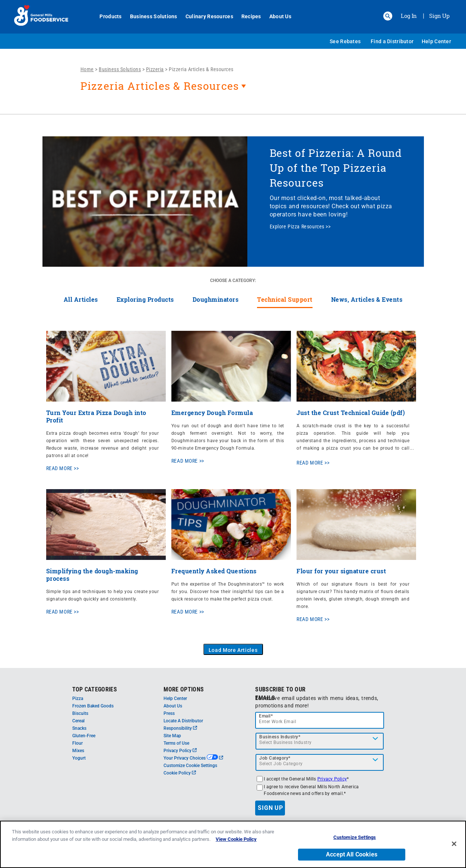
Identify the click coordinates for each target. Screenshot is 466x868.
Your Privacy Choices (193, 758)
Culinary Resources (205, 16)
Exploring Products (145, 299)
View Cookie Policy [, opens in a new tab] (236, 839)
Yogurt (79, 758)
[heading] (245, 90)
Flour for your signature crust (341, 571)
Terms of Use (176, 743)
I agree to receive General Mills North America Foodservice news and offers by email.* (311, 790)
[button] (388, 16)
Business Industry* (280, 737)
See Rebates (345, 41)
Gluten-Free (84, 736)
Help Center (436, 41)
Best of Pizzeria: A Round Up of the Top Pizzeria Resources (336, 168)
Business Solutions (150, 16)
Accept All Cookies (352, 854)
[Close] (454, 844)
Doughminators (216, 299)
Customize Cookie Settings (190, 766)
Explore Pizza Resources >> (300, 226)
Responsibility (180, 728)
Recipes (247, 16)
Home (87, 69)
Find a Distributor (392, 41)
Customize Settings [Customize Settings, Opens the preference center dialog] (355, 837)
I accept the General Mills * (306, 779)
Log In (409, 16)
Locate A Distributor (183, 721)
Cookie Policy (180, 773)
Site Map (172, 736)
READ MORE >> (63, 468)
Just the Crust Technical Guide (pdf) (351, 413)
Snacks (79, 728)
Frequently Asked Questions (214, 571)
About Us (276, 16)
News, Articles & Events (367, 299)
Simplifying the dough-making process (92, 575)
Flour (77, 743)
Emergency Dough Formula (212, 413)
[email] (320, 720)
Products (107, 16)
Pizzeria (155, 69)
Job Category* (275, 758)
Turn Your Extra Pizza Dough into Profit (96, 416)
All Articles (81, 299)
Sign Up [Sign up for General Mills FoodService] (439, 16)
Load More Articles (233, 650)
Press (169, 713)
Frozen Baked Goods (93, 706)
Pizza (78, 698)
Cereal (78, 721)
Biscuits (80, 713)
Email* (266, 716)
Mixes (78, 751)
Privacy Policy (180, 751)
